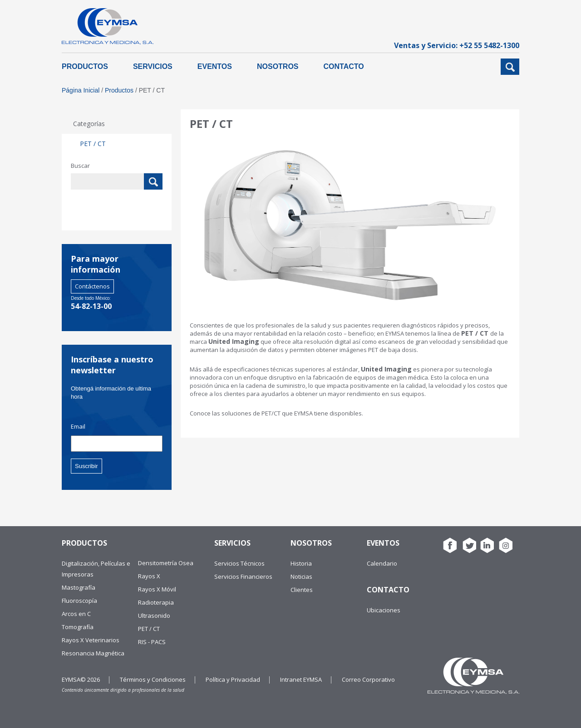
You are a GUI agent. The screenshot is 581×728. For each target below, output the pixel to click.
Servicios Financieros (243, 577)
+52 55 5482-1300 (489, 45)
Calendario (382, 563)
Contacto (344, 66)
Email (78, 427)
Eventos (215, 66)
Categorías (89, 124)
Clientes (302, 590)
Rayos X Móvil (157, 589)
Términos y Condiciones (153, 679)
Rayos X (149, 576)
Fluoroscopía (79, 601)
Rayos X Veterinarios (91, 640)
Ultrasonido (154, 616)
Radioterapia (156, 602)
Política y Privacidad (233, 679)
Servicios (153, 66)
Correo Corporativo (368, 679)
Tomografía (78, 627)
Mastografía (79, 587)
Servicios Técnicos (239, 563)
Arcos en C (76, 614)
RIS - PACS (152, 642)
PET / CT (93, 144)
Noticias (301, 577)
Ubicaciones (384, 610)
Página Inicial (81, 90)
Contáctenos (92, 286)
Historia (301, 563)
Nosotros (278, 66)
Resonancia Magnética (93, 653)
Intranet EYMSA (301, 679)
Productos (85, 66)
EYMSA (108, 26)
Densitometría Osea (166, 563)
